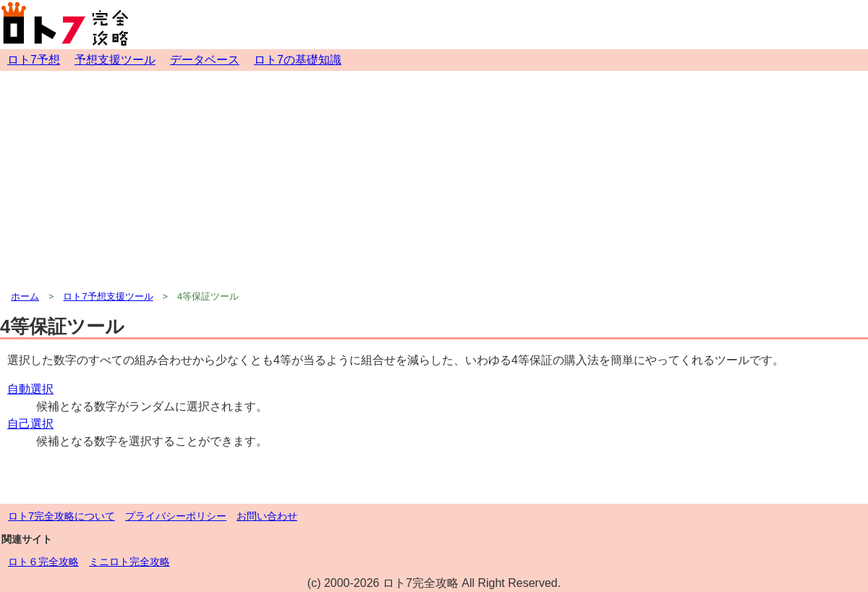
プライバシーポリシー (176, 516)
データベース (205, 60)
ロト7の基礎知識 (298, 60)
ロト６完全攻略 (43, 562)
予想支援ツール (115, 60)
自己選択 (30, 424)
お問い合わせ (267, 516)
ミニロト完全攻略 (129, 562)
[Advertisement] (434, 179)
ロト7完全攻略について (61, 516)
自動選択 (30, 389)
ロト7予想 (34, 60)
